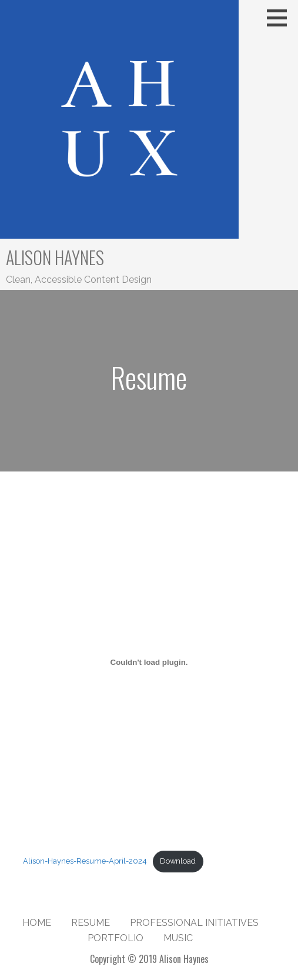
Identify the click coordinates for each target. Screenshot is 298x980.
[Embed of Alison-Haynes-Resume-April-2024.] (149, 662)
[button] (281, 18)
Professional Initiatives (194, 923)
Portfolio (115, 938)
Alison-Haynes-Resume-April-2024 (85, 861)
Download (178, 861)
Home (37, 923)
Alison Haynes (55, 257)
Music (178, 938)
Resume (91, 923)
